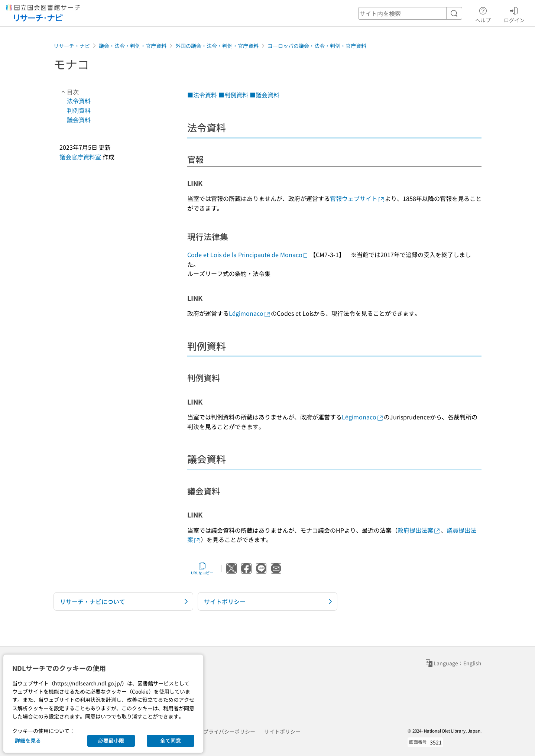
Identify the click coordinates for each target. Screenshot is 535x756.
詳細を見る (28, 740)
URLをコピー (202, 568)
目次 (69, 92)
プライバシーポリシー (229, 731)
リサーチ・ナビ (72, 46)
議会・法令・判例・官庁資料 (133, 46)
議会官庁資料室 (80, 157)
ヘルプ (483, 14)
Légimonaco (250, 313)
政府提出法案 (419, 530)
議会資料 (79, 120)
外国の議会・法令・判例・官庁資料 (217, 46)
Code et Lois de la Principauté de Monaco (248, 254)
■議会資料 (265, 95)
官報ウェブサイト (357, 198)
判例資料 (79, 110)
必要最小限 (111, 740)
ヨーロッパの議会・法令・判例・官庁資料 (317, 46)
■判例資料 (233, 95)
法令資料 (79, 101)
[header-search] (410, 13)
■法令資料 (202, 95)
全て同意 (171, 740)
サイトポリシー (282, 731)
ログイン (514, 14)
